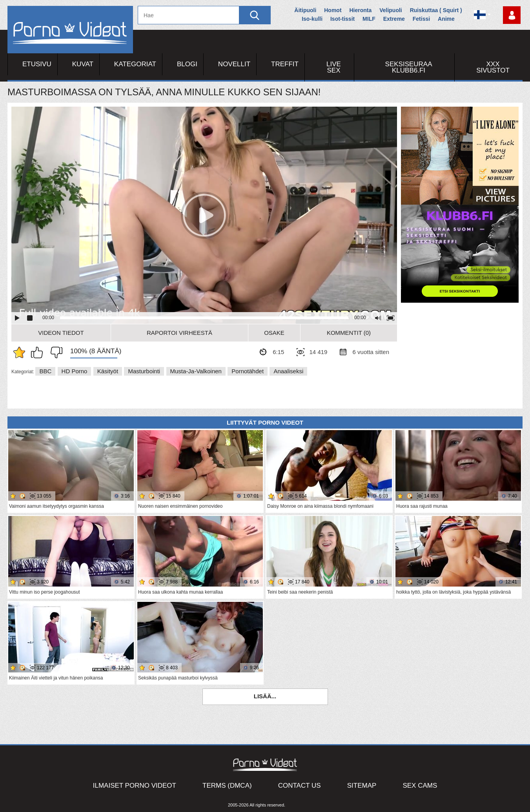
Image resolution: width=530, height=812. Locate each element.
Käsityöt (108, 371)
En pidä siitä (55, 352)
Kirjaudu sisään (512, 15)
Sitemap (362, 786)
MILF (369, 19)
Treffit (285, 64)
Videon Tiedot (61, 333)
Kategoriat (135, 64)
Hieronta (360, 10)
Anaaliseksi (288, 371)
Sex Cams (420, 786)
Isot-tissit (342, 19)
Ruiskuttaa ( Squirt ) (436, 10)
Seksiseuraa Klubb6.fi (409, 67)
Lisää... (265, 696)
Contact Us (300, 786)
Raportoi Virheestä (179, 333)
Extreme (394, 19)
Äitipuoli (305, 10)
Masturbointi (144, 371)
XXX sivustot (493, 67)
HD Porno (75, 371)
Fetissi (421, 19)
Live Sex (334, 67)
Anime (446, 19)
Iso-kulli (312, 19)
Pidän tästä (39, 352)
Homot (333, 10)
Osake (274, 333)
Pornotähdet (248, 371)
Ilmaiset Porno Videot (135, 786)
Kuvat (83, 64)
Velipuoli (391, 10)
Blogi (187, 64)
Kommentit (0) (349, 333)
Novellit (234, 64)
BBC (45, 371)
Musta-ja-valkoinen (196, 371)
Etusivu (37, 64)
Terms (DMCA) (227, 786)
